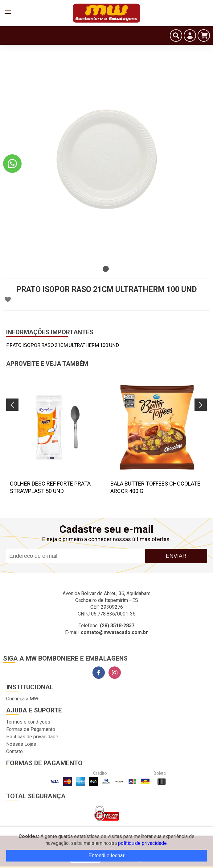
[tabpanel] (106, 159)
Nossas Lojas (21, 744)
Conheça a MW (22, 699)
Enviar (176, 556)
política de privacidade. (143, 843)
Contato (14, 751)
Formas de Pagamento (31, 729)
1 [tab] (106, 269)
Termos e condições (28, 722)
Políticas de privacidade (32, 737)
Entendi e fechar (106, 855)
